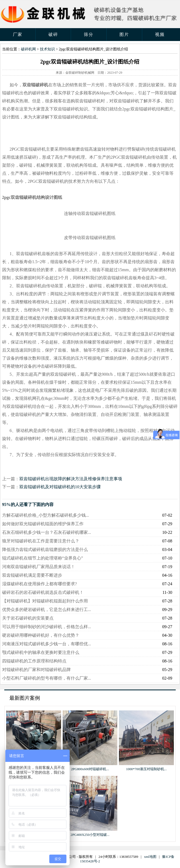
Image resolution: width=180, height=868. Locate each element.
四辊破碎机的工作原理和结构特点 (34, 661)
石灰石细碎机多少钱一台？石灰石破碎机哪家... (47, 532)
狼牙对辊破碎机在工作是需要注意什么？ (41, 541)
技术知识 (47, 49)
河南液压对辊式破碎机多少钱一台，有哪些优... (47, 644)
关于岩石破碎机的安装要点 (28, 618)
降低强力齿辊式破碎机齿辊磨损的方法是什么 (45, 550)
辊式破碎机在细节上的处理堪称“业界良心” (43, 558)
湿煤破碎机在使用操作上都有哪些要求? (40, 584)
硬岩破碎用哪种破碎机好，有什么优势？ (41, 635)
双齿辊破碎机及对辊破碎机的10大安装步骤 (60, 487)
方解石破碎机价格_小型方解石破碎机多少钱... (46, 515)
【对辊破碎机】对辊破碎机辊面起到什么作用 (45, 601)
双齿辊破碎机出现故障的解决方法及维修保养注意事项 (71, 479)
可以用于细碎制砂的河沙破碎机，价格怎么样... (47, 627)
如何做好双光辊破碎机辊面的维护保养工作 (43, 524)
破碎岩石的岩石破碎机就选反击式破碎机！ (43, 592)
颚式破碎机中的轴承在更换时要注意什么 (41, 652)
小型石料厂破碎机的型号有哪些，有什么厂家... (47, 678)
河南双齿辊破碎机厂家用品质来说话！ (39, 567)
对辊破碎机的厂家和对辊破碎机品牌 (36, 670)
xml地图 (150, 857)
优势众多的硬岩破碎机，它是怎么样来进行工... (47, 610)
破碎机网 (28, 49)
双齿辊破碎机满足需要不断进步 (32, 575)
